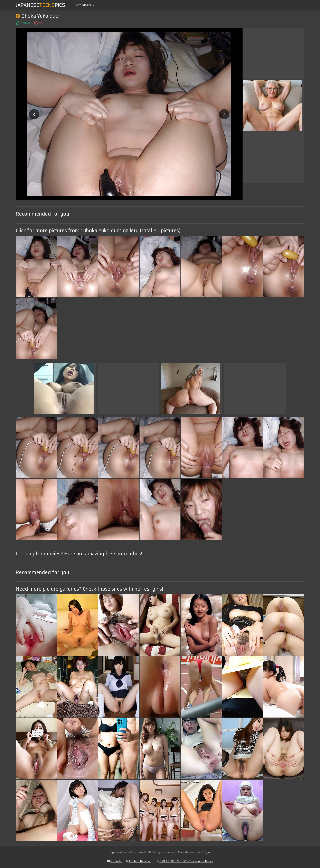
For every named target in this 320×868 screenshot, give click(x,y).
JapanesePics (40, 5)
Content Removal (139, 861)
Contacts (114, 861)
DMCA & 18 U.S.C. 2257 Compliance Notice (185, 861)
